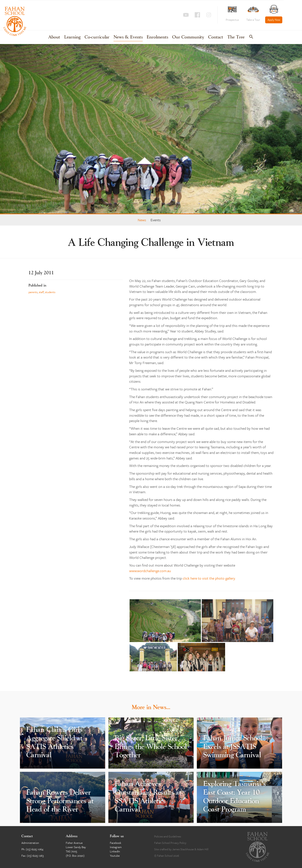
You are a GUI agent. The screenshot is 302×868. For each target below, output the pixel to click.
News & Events (128, 37)
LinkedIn (115, 851)
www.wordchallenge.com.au (150, 571)
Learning (72, 37)
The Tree (236, 37)
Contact (216, 37)
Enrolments (157, 37)
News (142, 220)
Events (156, 220)
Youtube (115, 856)
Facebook (116, 843)
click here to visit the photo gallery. (209, 578)
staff (41, 292)
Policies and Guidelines (168, 836)
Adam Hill (203, 849)
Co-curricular (97, 37)
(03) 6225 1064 (34, 849)
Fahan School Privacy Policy (170, 843)
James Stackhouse (183, 849)
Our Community (188, 37)
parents (33, 292)
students (50, 292)
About (54, 37)
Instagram (116, 847)
